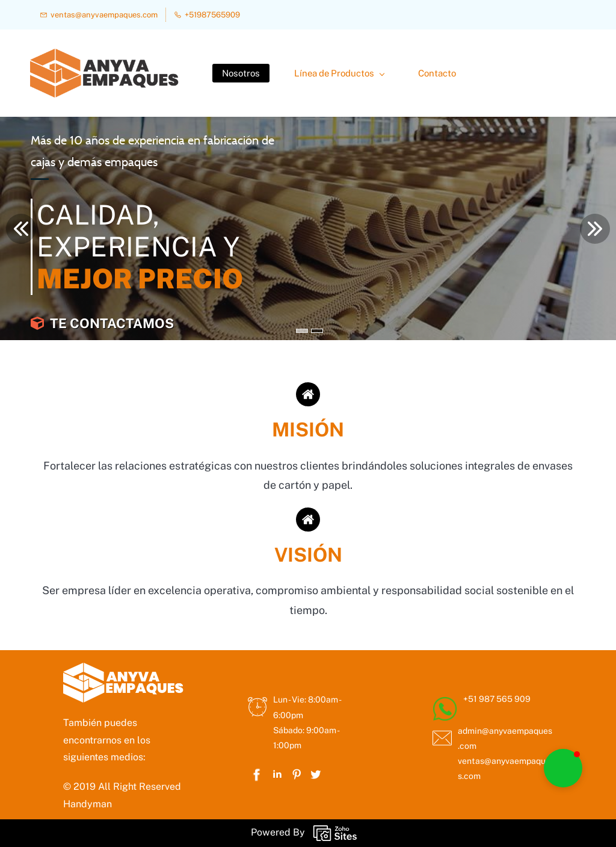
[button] (563, 768)
